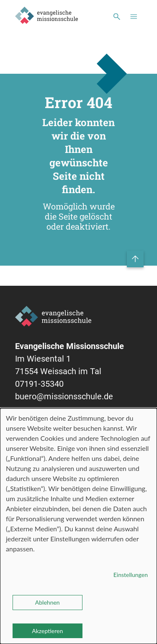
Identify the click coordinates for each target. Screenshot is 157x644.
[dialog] (78, 526)
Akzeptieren (47, 631)
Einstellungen (131, 575)
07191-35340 (39, 384)
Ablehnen (48, 602)
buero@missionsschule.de (64, 396)
